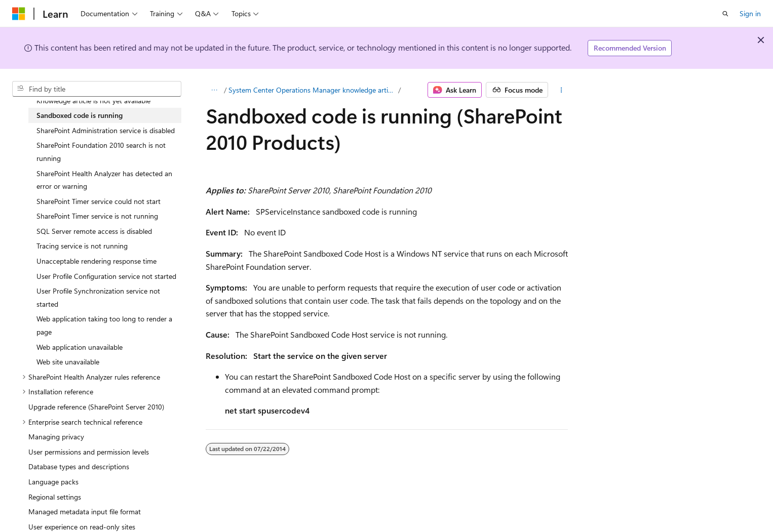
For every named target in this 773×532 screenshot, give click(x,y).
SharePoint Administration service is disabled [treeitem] (106, 130)
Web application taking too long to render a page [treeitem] (104, 325)
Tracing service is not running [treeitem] (82, 246)
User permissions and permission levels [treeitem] (89, 452)
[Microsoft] (19, 14)
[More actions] (561, 90)
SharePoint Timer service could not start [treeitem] (99, 201)
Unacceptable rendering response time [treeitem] (96, 261)
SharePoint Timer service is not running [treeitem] (97, 216)
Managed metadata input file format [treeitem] (85, 511)
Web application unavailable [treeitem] (80, 347)
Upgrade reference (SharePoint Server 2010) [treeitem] (96, 407)
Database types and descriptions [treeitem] (79, 466)
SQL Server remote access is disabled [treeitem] (94, 231)
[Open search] (725, 14)
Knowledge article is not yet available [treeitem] (93, 100)
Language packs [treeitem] (53, 482)
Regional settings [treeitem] (55, 497)
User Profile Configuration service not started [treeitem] (106, 276)
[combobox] (97, 89)
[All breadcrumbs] (215, 90)
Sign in (750, 13)
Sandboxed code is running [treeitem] (80, 115)
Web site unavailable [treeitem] (68, 362)
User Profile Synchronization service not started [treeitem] (98, 297)
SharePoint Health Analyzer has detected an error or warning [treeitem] (104, 180)
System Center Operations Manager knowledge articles (313, 90)
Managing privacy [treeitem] (56, 437)
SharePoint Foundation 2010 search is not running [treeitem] (101, 152)
